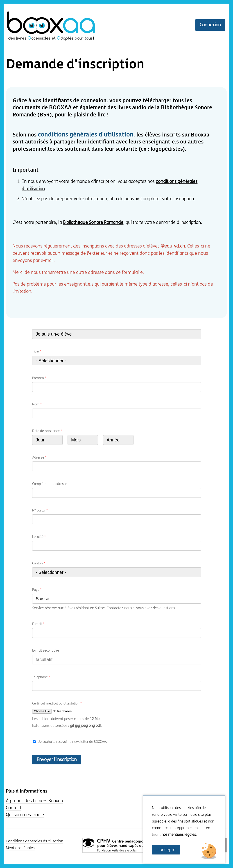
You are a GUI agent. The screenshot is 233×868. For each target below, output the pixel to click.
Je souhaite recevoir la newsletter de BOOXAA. (73, 742)
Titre (37, 351)
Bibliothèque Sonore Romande (93, 222)
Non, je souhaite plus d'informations (178, 842)
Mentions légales (20, 848)
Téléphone (41, 677)
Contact (14, 808)
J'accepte (166, 850)
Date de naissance (47, 431)
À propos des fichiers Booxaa (34, 801)
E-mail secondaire (46, 650)
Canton (39, 563)
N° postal (40, 510)
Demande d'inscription (75, 64)
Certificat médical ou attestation (57, 703)
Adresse (39, 457)
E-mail (38, 624)
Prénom (39, 378)
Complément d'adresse (50, 484)
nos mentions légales (179, 835)
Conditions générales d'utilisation (35, 841)
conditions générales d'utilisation (86, 135)
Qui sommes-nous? (25, 815)
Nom (37, 404)
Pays (37, 590)
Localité (39, 537)
